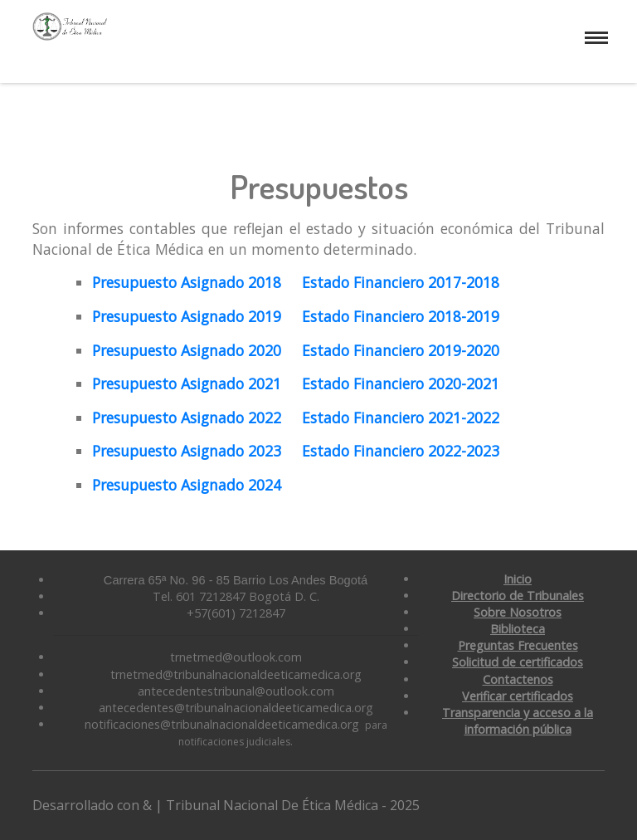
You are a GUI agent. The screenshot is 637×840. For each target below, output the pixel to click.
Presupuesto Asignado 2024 (187, 485)
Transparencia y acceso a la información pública (518, 721)
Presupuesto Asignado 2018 (187, 282)
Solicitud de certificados (518, 662)
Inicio (518, 579)
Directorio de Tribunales (518, 596)
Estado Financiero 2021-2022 (401, 418)
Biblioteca (518, 629)
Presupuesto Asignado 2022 (187, 418)
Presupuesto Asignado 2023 (187, 451)
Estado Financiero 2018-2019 (401, 316)
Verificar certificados (518, 696)
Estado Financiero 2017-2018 (401, 282)
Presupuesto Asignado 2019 (187, 316)
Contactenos (518, 679)
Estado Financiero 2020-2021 (399, 383)
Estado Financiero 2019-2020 (401, 350)
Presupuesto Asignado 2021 (187, 383)
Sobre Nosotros (518, 612)
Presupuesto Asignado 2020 (187, 350)
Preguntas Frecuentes (518, 645)
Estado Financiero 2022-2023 (401, 451)
